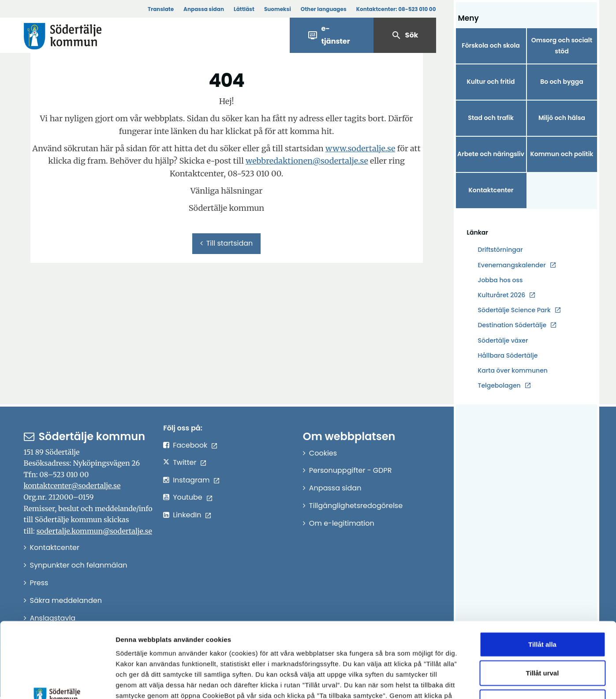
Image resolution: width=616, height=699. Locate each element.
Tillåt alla (542, 574)
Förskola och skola (491, 45)
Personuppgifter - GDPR (351, 470)
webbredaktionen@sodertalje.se (307, 161)
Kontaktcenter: (396, 9)
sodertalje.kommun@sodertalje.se (94, 531)
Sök (405, 35)
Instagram (191, 480)
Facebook (190, 445)
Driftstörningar (500, 250)
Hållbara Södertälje (508, 355)
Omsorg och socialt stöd (562, 46)
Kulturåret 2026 (502, 295)
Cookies (323, 453)
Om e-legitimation (342, 523)
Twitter (185, 462)
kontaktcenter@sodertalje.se (72, 486)
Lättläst (244, 9)
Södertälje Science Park (514, 310)
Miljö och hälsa (562, 118)
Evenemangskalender (512, 265)
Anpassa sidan (204, 9)
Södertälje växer (503, 340)
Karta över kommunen (513, 370)
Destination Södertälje (512, 325)
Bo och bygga (562, 82)
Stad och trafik (491, 118)
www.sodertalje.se (360, 148)
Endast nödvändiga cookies (542, 631)
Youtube (188, 497)
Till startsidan (227, 243)
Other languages (324, 9)
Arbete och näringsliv (491, 154)
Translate (161, 9)
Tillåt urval (543, 603)
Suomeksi (278, 9)
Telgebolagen (499, 386)
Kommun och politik (562, 154)
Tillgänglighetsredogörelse (356, 506)
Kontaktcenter (491, 190)
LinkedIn (187, 515)
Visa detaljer (483, 682)
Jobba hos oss (500, 280)
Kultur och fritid (491, 82)
